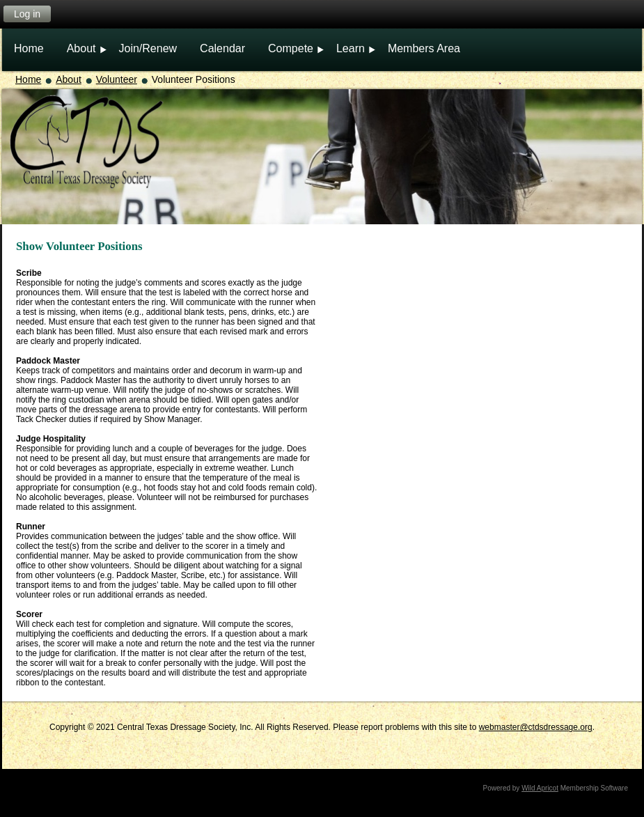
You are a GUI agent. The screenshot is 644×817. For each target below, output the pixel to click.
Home (28, 79)
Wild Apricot (540, 788)
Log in (27, 14)
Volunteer (117, 79)
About (69, 79)
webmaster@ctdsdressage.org (536, 727)
